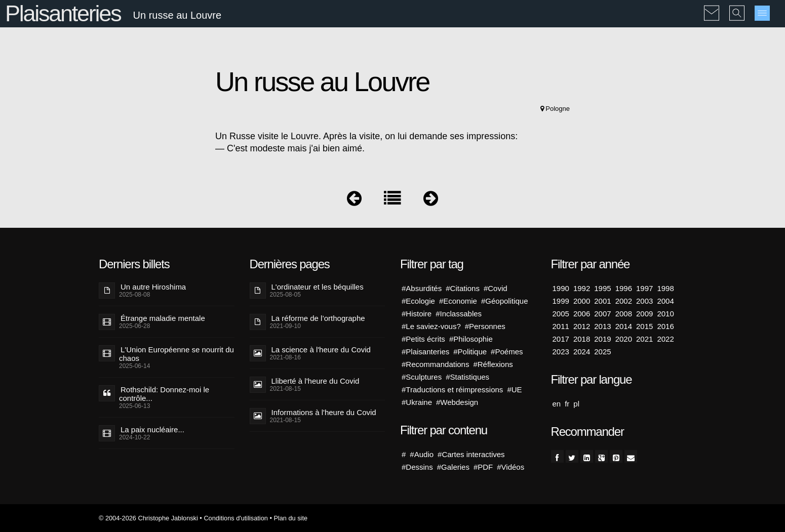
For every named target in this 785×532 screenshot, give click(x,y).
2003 (644, 301)
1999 (561, 301)
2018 (582, 339)
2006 (582, 314)
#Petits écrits (423, 339)
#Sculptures (422, 377)
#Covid (496, 288)
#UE (514, 390)
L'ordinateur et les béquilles (318, 287)
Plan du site (290, 518)
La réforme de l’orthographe (318, 318)
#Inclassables (459, 314)
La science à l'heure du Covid (321, 350)
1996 (624, 288)
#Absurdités (422, 288)
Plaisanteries (63, 13)
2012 (582, 326)
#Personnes (485, 326)
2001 (602, 301)
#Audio (422, 454)
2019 (602, 339)
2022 (665, 339)
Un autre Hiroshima (153, 287)
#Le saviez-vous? (431, 326)
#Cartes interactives (471, 454)
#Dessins (417, 467)
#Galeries (453, 467)
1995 (602, 288)
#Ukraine (417, 402)
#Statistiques (467, 377)
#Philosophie (471, 339)
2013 (602, 326)
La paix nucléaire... (152, 429)
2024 (582, 352)
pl (576, 404)
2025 (602, 352)
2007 (602, 314)
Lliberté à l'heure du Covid (316, 381)
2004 (665, 301)
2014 (624, 326)
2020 (624, 339)
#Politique (470, 352)
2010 (665, 314)
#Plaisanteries (425, 352)
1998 (665, 288)
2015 (644, 326)
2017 (561, 339)
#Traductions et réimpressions (452, 390)
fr (567, 404)
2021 (644, 339)
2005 (561, 314)
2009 (644, 314)
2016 (665, 326)
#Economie (458, 301)
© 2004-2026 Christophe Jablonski (148, 518)
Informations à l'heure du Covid (324, 412)
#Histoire (417, 314)
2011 (561, 326)
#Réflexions (493, 364)
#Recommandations (435, 364)
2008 (624, 314)
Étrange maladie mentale (163, 318)
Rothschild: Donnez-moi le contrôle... (164, 394)
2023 (561, 352)
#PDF (483, 467)
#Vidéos (511, 467)
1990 (561, 288)
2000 (582, 301)
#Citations (463, 288)
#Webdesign (457, 402)
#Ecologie (418, 301)
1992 (582, 288)
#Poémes (507, 352)
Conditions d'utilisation (235, 518)
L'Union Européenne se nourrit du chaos (176, 354)
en (557, 404)
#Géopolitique (505, 301)
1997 (644, 288)
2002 (624, 301)
